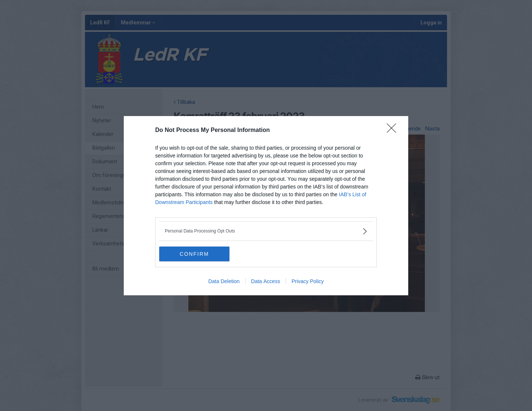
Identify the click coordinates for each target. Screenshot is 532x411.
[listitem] (266, 231)
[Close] (394, 130)
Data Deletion (224, 281)
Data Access (266, 281)
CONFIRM (194, 254)
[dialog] (266, 206)
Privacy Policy (308, 281)
